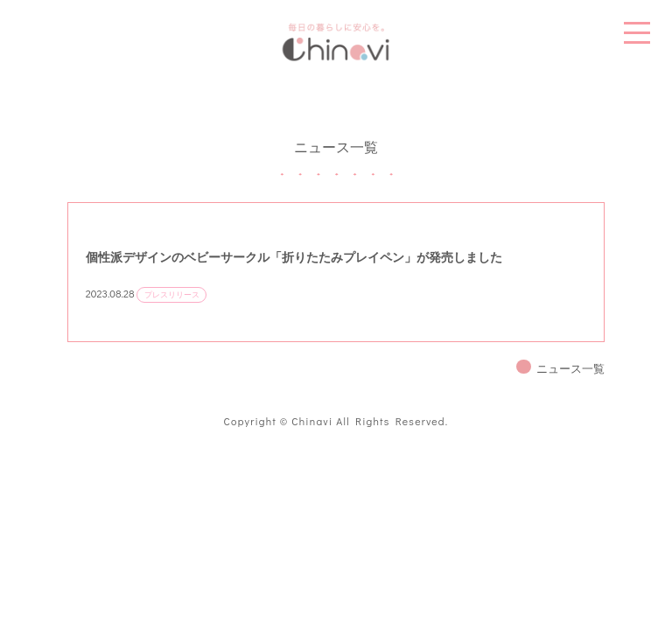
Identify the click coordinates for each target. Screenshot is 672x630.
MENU (637, 33)
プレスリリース (172, 294)
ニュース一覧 (570, 368)
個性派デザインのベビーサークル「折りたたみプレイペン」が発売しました (294, 257)
